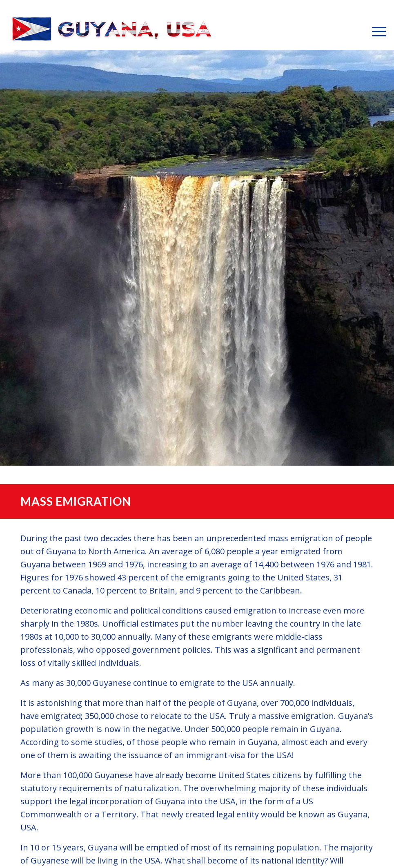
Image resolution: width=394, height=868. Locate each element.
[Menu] (375, 31)
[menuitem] (375, 31)
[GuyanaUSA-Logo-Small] (112, 31)
